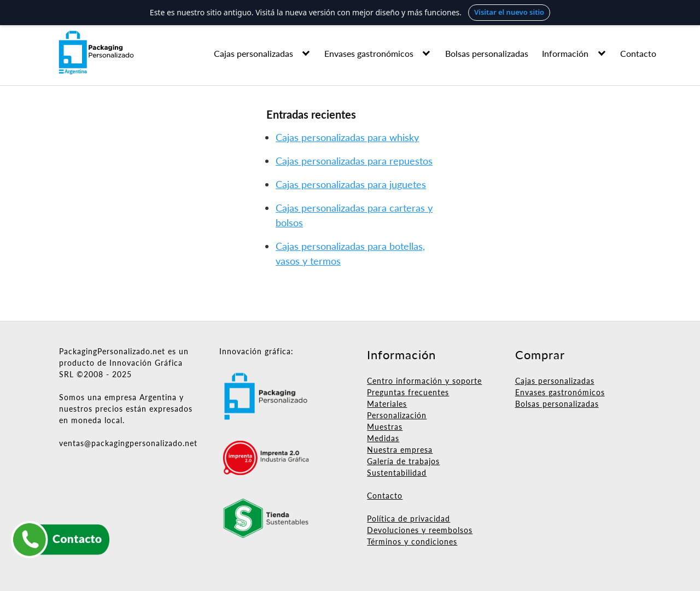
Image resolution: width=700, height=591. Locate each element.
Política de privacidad (409, 519)
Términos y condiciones (412, 542)
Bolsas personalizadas (487, 53)
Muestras (385, 427)
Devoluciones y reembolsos (420, 530)
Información (565, 53)
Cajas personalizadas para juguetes (351, 184)
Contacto (638, 53)
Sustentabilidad (397, 473)
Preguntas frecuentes (408, 392)
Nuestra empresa (400, 450)
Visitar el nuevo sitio (509, 12)
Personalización (397, 415)
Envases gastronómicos (369, 53)
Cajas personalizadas (253, 53)
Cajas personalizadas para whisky (347, 137)
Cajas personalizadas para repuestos (354, 161)
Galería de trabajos (403, 461)
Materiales (387, 404)
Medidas (383, 438)
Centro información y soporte (424, 381)
